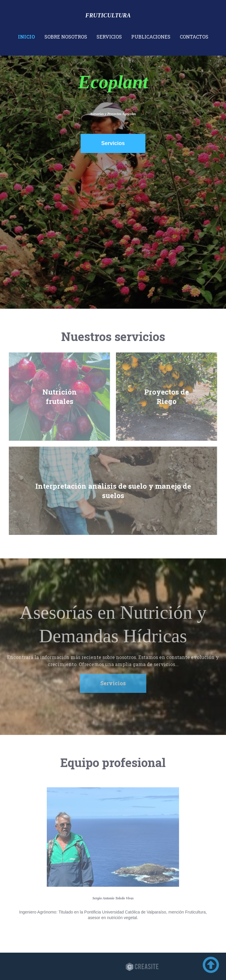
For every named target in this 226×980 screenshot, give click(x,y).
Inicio (26, 37)
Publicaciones (151, 37)
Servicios (109, 37)
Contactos (194, 37)
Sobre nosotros (66, 37)
